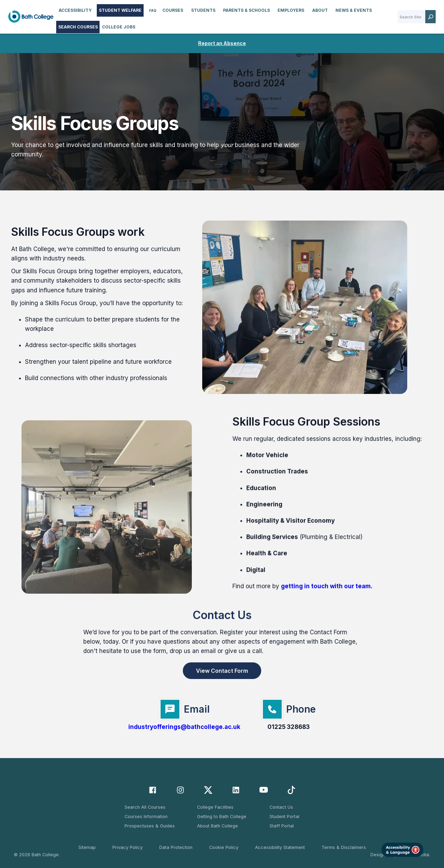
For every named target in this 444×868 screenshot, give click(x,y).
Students (203, 10)
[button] (75, 10)
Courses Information (146, 817)
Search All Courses (145, 807)
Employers (291, 10)
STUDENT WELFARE (120, 10)
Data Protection (176, 847)
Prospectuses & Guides (150, 826)
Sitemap (87, 847)
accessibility (75, 10)
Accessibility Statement (280, 847)
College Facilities (215, 807)
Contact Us (281, 807)
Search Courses (78, 27)
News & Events (354, 10)
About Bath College (217, 826)
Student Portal (284, 817)
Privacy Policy (127, 847)
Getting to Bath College (222, 817)
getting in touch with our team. (327, 594)
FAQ (153, 10)
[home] (31, 17)
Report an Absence (222, 43)
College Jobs (119, 27)
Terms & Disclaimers (344, 847)
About (320, 10)
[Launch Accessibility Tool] (402, 850)
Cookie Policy (224, 847)
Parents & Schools (246, 10)
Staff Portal (282, 826)
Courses (173, 10)
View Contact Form (222, 673)
